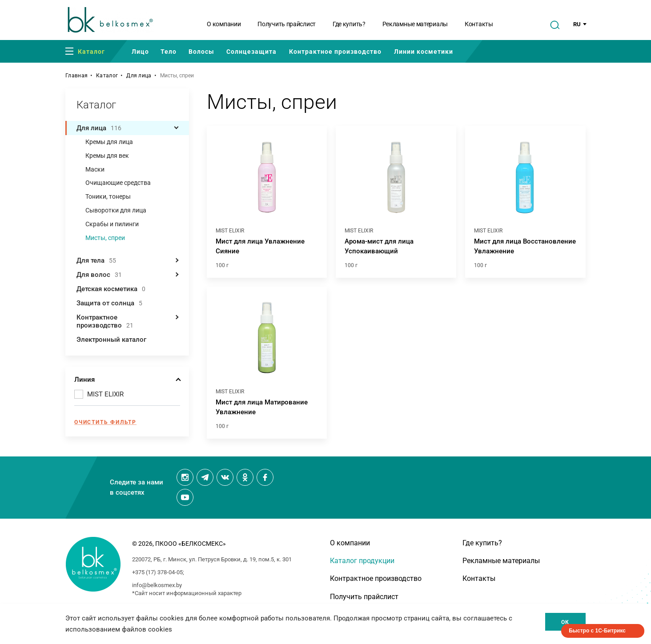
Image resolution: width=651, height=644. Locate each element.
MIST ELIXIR (105, 394)
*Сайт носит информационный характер (187, 593)
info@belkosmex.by (157, 585)
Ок (565, 622)
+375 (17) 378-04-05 (157, 572)
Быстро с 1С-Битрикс (597, 631)
